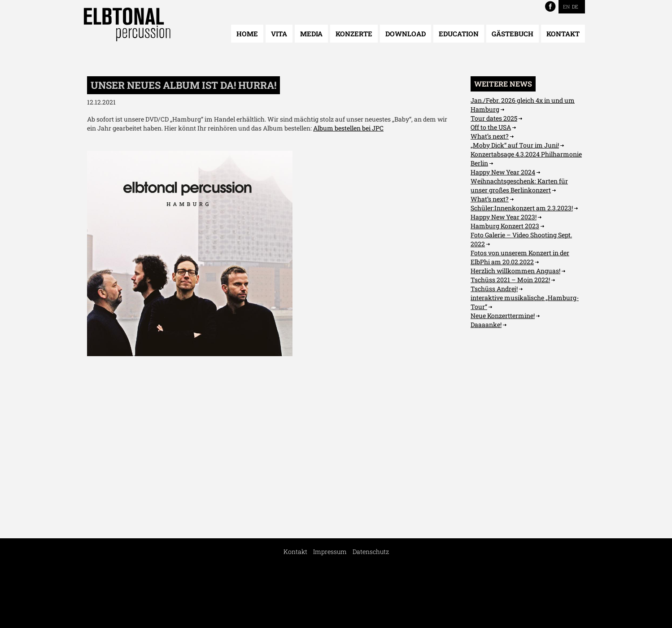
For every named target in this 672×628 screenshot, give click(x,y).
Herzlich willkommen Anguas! (515, 271)
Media (311, 34)
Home (247, 34)
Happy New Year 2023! (504, 217)
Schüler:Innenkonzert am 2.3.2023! (522, 208)
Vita (279, 34)
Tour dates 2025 (494, 118)
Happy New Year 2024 (503, 172)
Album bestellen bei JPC (348, 128)
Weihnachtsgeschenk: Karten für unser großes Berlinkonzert (519, 185)
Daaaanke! (486, 325)
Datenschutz (371, 552)
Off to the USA (491, 127)
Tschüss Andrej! (494, 289)
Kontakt (563, 34)
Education (459, 34)
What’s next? (490, 136)
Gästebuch (513, 34)
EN (566, 7)
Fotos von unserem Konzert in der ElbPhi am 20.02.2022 (520, 257)
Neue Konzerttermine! (503, 316)
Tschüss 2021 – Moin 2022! (510, 280)
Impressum (330, 552)
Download (406, 34)
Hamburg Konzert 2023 (505, 226)
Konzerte (354, 34)
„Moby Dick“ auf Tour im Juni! (515, 145)
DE (575, 7)
